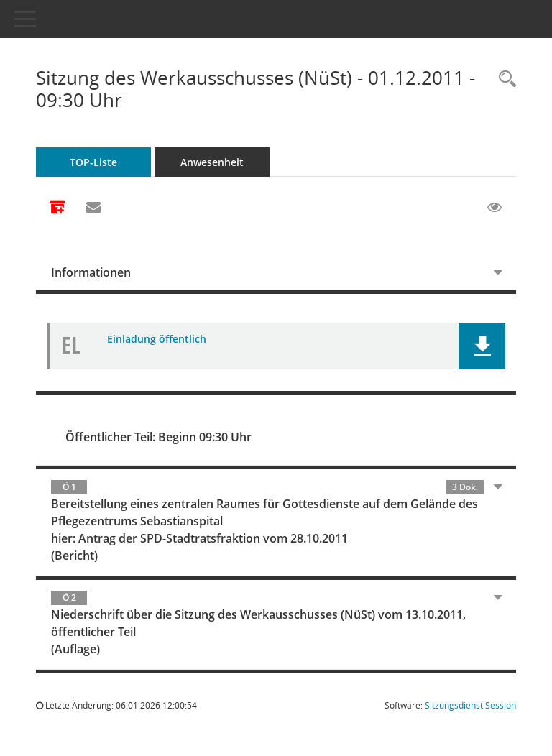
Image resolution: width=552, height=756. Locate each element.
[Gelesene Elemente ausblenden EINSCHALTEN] (494, 208)
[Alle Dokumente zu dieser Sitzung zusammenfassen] (57, 208)
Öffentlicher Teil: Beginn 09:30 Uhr (158, 437)
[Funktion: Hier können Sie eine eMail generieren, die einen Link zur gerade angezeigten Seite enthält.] (93, 208)
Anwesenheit (212, 162)
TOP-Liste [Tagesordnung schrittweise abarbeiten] (93, 162)
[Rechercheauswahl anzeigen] (504, 79)
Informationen (91, 272)
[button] (482, 346)
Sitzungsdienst (470, 705)
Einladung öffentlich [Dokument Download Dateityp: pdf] (157, 339)
